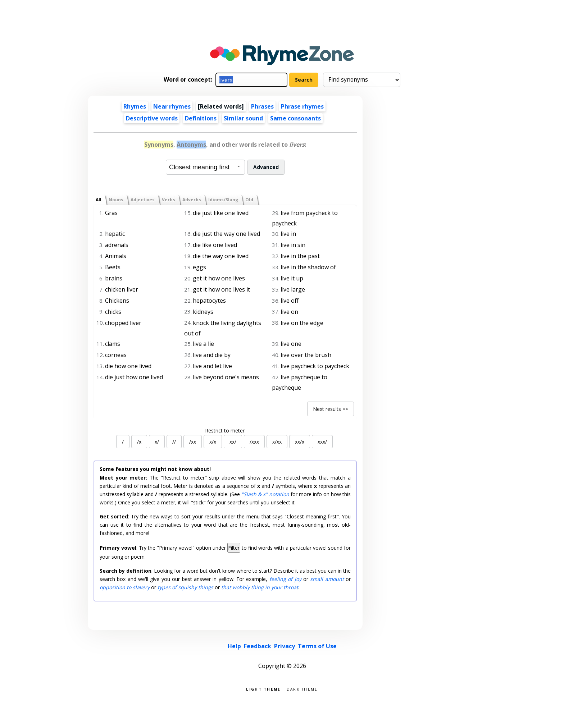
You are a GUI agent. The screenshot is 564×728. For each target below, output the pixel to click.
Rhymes (135, 106)
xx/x (300, 442)
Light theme (263, 689)
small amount (327, 579)
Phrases (262, 106)
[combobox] (205, 167)
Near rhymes (172, 106)
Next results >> (331, 409)
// (174, 442)
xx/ (233, 442)
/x (139, 442)
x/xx (277, 442)
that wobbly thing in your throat (260, 587)
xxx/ (322, 442)
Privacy (285, 646)
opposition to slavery (125, 587)
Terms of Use (317, 646)
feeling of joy (285, 579)
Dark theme (302, 689)
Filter (234, 548)
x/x (213, 442)
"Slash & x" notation (265, 494)
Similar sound (243, 118)
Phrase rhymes (302, 106)
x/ (157, 442)
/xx (193, 442)
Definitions (201, 118)
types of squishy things (185, 587)
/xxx (254, 442)
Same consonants (295, 118)
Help (234, 646)
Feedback (258, 646)
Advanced (266, 167)
